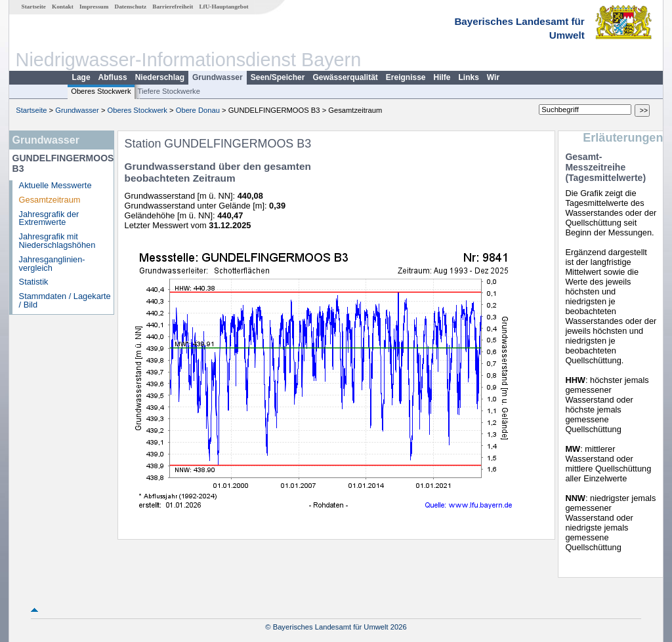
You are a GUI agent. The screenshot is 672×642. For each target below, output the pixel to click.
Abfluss (113, 77)
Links (469, 77)
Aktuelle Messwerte (55, 185)
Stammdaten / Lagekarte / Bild (65, 300)
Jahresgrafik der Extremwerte (49, 218)
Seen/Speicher (278, 77)
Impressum (94, 7)
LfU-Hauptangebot (223, 7)
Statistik (34, 282)
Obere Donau (198, 110)
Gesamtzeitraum (50, 200)
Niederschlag (160, 77)
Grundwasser (218, 77)
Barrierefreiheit (173, 7)
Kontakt (63, 7)
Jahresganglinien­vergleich (52, 264)
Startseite (34, 7)
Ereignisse (406, 77)
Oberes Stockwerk (101, 91)
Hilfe (442, 77)
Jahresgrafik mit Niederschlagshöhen (57, 241)
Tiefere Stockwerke (169, 91)
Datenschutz (131, 7)
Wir (493, 77)
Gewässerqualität (345, 77)
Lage (81, 77)
